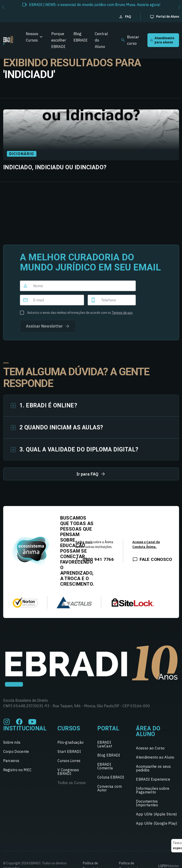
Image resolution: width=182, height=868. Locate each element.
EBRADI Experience (153, 779)
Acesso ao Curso (150, 748)
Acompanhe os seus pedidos (153, 768)
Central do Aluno (101, 40)
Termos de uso (122, 313)
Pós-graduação (71, 742)
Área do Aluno (148, 731)
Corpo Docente (16, 751)
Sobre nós (12, 742)
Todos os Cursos (72, 783)
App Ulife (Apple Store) (156, 814)
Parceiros (11, 761)
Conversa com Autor (110, 788)
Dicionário (22, 154)
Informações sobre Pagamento (152, 790)
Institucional (25, 728)
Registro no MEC (18, 770)
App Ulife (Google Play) (156, 823)
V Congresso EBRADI (68, 772)
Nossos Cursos (32, 37)
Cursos (69, 728)
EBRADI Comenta (105, 766)
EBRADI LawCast (105, 744)
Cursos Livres (69, 761)
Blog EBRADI (80, 37)
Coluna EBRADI (111, 777)
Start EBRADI (69, 751)
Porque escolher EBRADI (59, 40)
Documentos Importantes (147, 803)
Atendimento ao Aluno (155, 757)
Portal (108, 728)
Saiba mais (84, 542)
